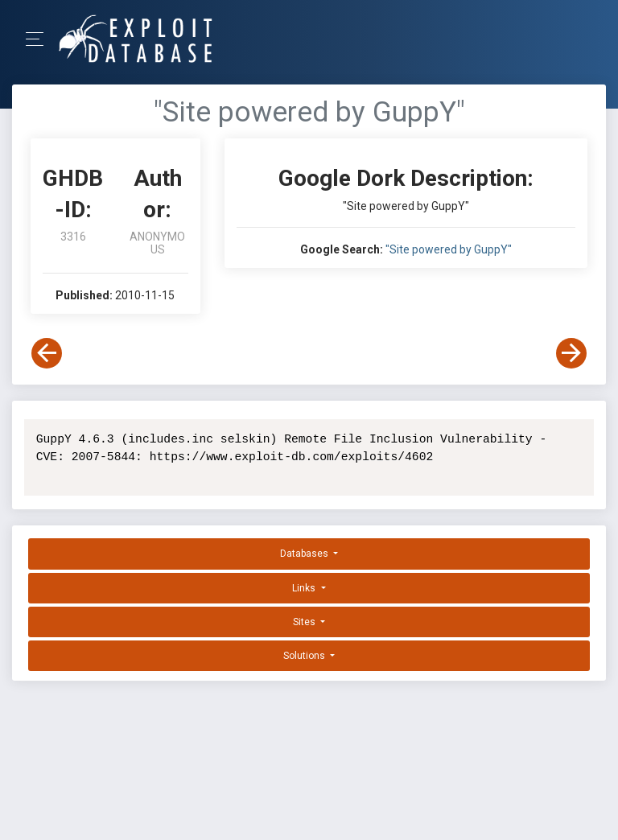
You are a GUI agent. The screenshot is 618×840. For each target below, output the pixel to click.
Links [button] (305, 588)
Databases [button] (305, 554)
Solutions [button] (305, 656)
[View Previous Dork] (47, 353)
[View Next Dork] (571, 353)
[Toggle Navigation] (40, 39)
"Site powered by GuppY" (449, 249)
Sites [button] (305, 622)
